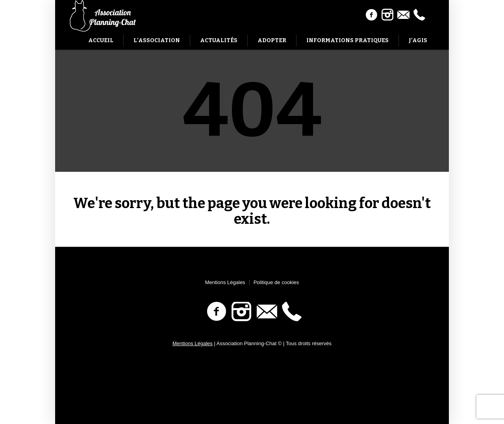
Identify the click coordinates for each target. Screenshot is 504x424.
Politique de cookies (276, 282)
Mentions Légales (225, 282)
